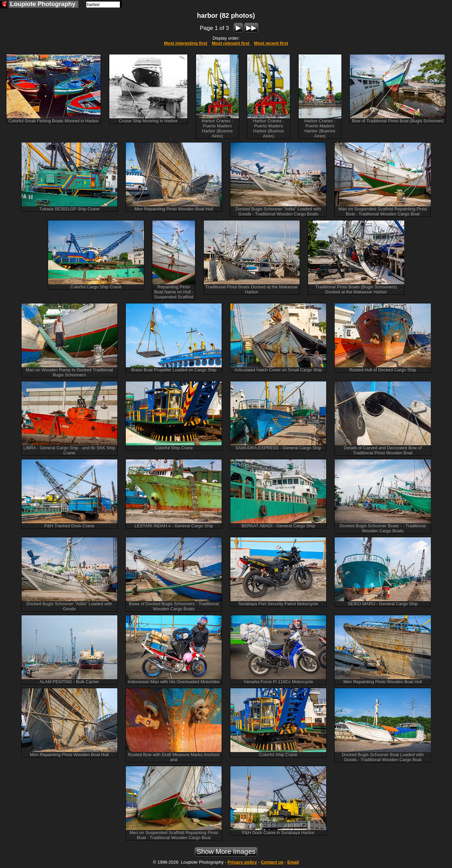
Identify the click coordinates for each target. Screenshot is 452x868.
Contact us (272, 862)
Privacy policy (242, 862)
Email (293, 862)
